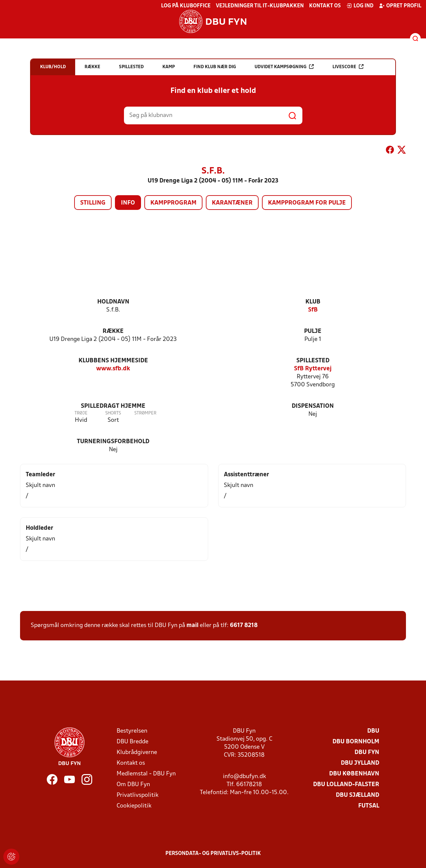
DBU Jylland (360, 763)
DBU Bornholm (356, 742)
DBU (373, 731)
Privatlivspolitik (137, 795)
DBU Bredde (132, 742)
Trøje (81, 413)
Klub (313, 302)
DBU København (354, 774)
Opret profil (400, 6)
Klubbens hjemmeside (113, 361)
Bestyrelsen (132, 731)
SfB (313, 310)
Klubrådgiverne (137, 753)
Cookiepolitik (134, 806)
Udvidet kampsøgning (284, 67)
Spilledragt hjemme (113, 406)
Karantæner (232, 203)
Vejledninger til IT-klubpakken (260, 6)
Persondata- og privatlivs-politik (213, 854)
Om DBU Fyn (133, 785)
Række (113, 331)
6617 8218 (244, 626)
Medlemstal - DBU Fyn (146, 774)
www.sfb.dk (113, 369)
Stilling (93, 203)
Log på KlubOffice (186, 6)
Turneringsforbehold (113, 442)
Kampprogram (173, 203)
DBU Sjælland (358, 795)
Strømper (145, 413)
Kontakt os (325, 6)
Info (128, 203)
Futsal (369, 806)
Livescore (348, 67)
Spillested (313, 361)
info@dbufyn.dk (244, 777)
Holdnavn (113, 302)
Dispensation (313, 406)
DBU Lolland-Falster (346, 785)
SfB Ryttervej (313, 369)
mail (192, 626)
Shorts (113, 413)
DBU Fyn (367, 753)
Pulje (313, 331)
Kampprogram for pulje (307, 203)
